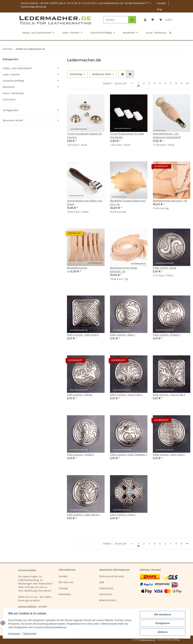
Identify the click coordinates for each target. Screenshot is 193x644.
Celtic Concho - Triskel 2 (80, 454)
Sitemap (63, 588)
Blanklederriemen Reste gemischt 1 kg (124, 270)
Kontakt (161, 3)
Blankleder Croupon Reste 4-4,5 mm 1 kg (128, 202)
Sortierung (76, 74)
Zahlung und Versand (111, 576)
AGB (102, 582)
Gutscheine (9, 99)
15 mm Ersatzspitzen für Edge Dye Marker (127, 135)
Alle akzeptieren (163, 614)
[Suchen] (116, 20)
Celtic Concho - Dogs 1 (123, 335)
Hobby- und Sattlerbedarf (17, 68)
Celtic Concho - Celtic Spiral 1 (84, 515)
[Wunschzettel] (153, 20)
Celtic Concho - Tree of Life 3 (169, 395)
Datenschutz (30, 634)
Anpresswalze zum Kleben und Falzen (85, 202)
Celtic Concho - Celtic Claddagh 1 (129, 454)
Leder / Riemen (11, 74)
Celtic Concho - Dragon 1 (167, 335)
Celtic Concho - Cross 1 (123, 515)
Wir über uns (66, 582)
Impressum (14, 634)
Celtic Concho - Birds (165, 268)
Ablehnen (163, 632)
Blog (160, 9)
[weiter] (187, 83)
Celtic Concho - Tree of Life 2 (126, 395)
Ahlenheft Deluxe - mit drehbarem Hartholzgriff (167, 135)
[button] (145, 20)
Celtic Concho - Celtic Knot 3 (169, 454)
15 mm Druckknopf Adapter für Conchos (85, 135)
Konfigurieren (163, 623)
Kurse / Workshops (13, 93)
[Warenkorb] (166, 20)
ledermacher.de (148, 640)
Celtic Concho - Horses (80, 395)
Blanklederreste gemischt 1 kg (170, 201)
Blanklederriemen (77, 268)
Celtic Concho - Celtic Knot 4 (83, 335)
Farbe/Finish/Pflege (13, 81)
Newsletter (65, 594)
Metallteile (9, 87)
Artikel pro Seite (102, 74)
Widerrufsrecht (108, 600)
